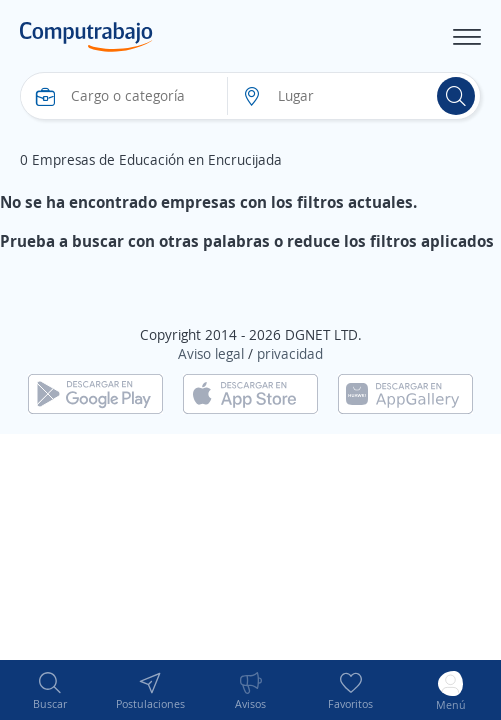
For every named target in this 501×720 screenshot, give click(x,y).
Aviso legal (211, 353)
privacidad (290, 353)
